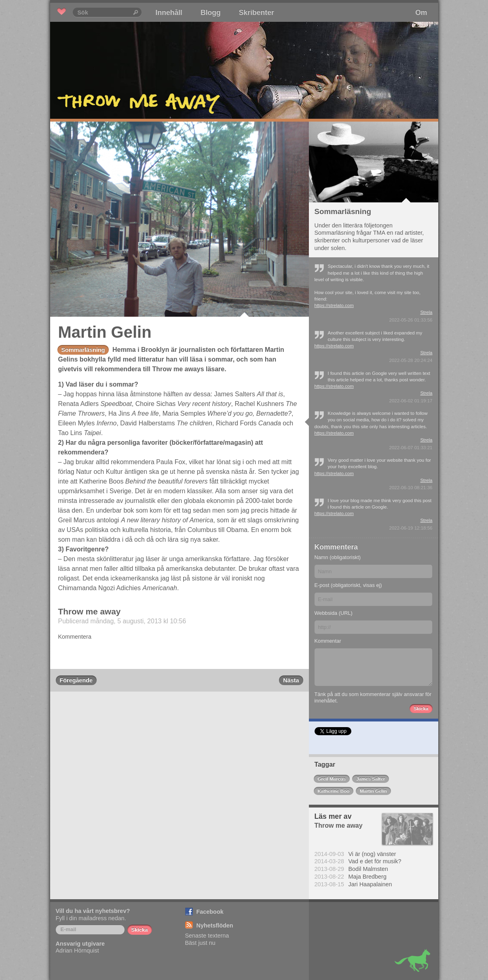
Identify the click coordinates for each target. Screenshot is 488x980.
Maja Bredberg (368, 877)
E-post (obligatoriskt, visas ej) (348, 585)
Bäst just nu (200, 943)
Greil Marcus (332, 779)
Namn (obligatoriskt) (338, 557)
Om (421, 13)
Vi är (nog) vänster (372, 854)
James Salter (371, 779)
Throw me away (90, 611)
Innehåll (169, 13)
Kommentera (75, 637)
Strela (426, 312)
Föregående (76, 680)
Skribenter (257, 13)
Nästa (291, 680)
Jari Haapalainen (370, 884)
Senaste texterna (207, 936)
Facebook (210, 912)
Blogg (211, 13)
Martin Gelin (373, 791)
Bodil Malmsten (368, 869)
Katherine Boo (334, 791)
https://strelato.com (334, 305)
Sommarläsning (83, 350)
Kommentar (328, 641)
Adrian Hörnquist (77, 951)
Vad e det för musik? (375, 861)
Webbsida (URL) (334, 613)
